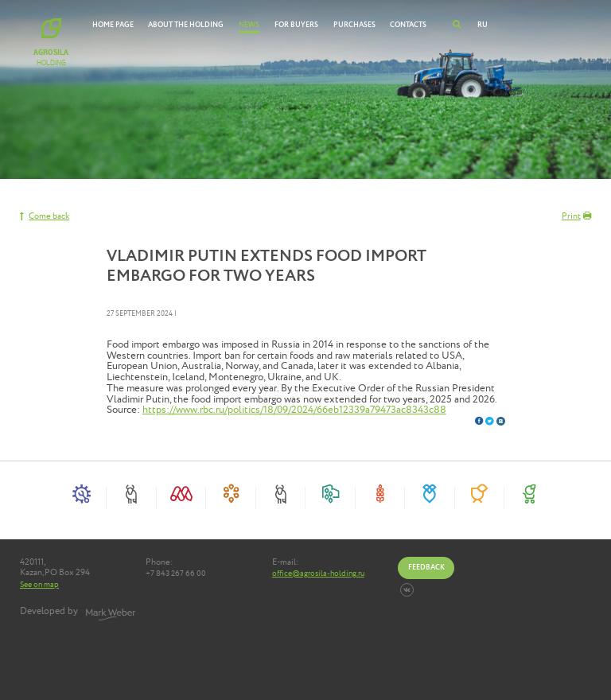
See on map (39, 585)
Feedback (426, 567)
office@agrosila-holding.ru (318, 574)
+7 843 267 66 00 (176, 574)
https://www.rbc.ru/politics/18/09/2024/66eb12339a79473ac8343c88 (294, 410)
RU (483, 25)
